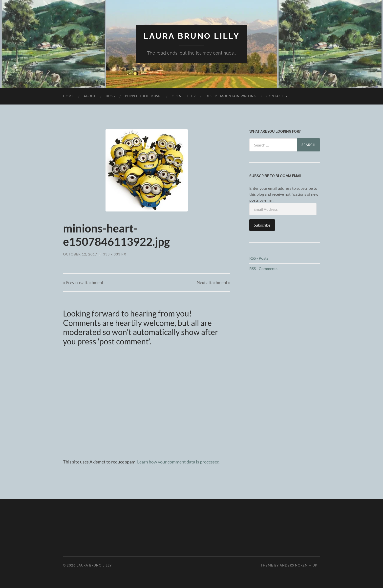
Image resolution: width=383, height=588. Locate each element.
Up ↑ (316, 565)
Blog (110, 96)
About (90, 96)
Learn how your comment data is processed (178, 462)
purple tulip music (143, 96)
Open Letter (184, 96)
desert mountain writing (231, 96)
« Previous (83, 283)
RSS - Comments (263, 268)
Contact (275, 96)
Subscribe (262, 225)
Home (68, 96)
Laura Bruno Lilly (192, 36)
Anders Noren (294, 565)
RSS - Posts (259, 258)
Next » (213, 283)
